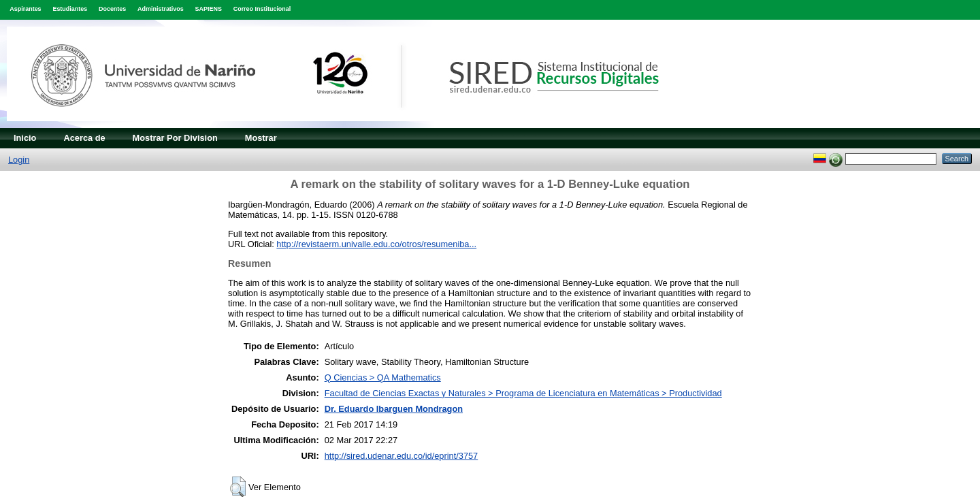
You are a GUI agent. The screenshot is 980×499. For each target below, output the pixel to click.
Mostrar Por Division (175, 138)
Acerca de (84, 138)
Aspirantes (25, 9)
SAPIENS (209, 9)
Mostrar (261, 138)
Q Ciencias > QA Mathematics (383, 377)
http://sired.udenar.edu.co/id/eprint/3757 (402, 456)
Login (19, 160)
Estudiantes (70, 9)
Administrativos (161, 9)
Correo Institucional (262, 9)
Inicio (25, 138)
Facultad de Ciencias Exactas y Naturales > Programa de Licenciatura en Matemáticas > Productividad (523, 393)
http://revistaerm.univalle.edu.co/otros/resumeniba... (376, 244)
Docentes (112, 9)
